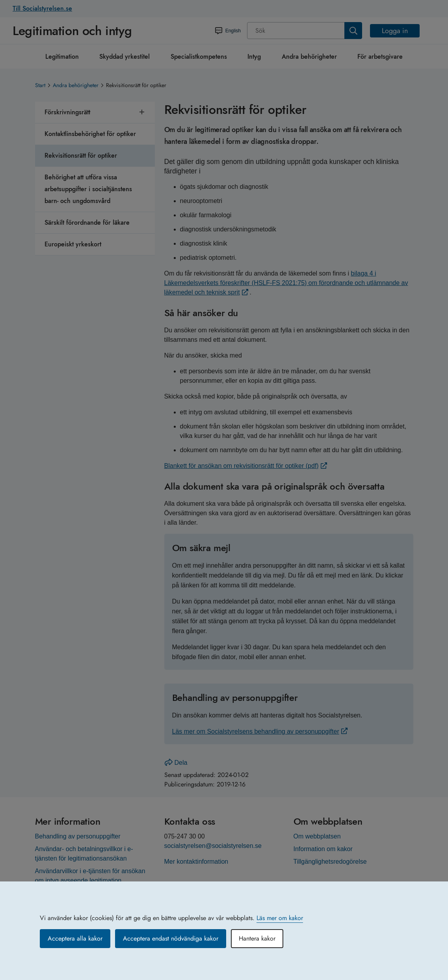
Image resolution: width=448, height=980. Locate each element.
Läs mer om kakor (280, 918)
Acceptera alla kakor (75, 938)
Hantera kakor (257, 938)
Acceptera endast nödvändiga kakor (171, 938)
